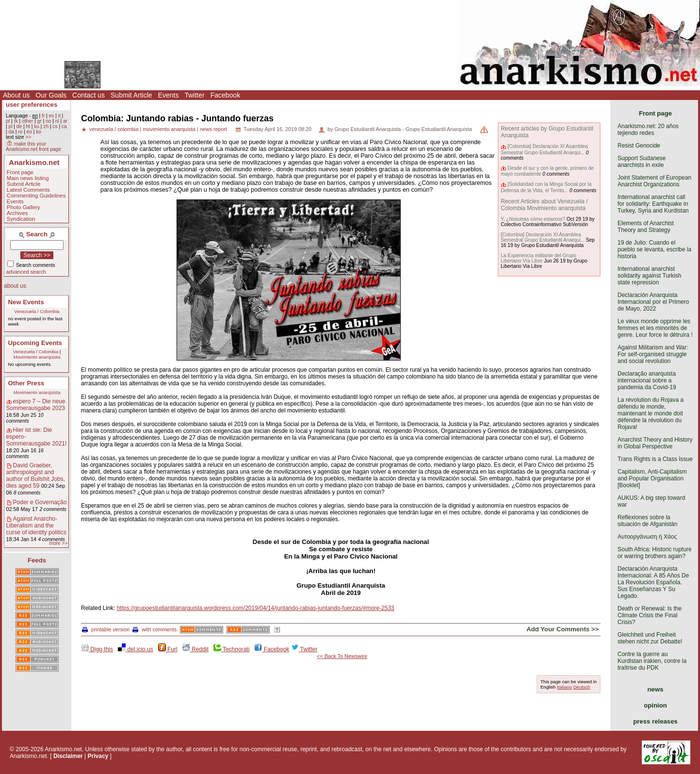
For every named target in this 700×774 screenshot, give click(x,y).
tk (16, 121)
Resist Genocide (639, 146)
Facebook (225, 95)
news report (213, 129)
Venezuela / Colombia (37, 311)
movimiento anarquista (169, 129)
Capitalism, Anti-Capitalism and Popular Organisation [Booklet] (652, 478)
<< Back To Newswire (342, 656)
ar (65, 121)
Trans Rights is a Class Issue (655, 459)
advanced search (26, 272)
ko (39, 132)
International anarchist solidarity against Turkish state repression (649, 276)
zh (46, 126)
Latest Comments (28, 190)
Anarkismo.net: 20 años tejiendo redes (648, 130)
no (48, 121)
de (19, 126)
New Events (26, 302)
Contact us (89, 95)
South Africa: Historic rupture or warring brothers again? (655, 553)
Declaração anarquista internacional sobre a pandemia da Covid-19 (647, 380)
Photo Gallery (24, 207)
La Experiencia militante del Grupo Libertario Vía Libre (538, 258)
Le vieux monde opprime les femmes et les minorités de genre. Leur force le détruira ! (655, 328)
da (11, 132)
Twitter (194, 95)
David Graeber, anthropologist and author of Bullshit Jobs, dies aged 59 (36, 476)
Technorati (231, 649)
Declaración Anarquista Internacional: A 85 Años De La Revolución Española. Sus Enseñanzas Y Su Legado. (653, 582)
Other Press (26, 383)
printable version (106, 629)
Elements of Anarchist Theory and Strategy (646, 227)
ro (20, 132)
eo (29, 132)
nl (57, 121)
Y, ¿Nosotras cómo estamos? (533, 219)
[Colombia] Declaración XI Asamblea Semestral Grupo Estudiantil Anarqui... (544, 149)
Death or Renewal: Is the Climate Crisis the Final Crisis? (650, 615)
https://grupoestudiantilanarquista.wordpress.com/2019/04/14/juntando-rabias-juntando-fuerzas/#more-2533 (255, 608)
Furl (168, 649)
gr (40, 121)
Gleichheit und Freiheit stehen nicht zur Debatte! (650, 638)
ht (28, 126)
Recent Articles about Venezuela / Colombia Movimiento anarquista (544, 205)
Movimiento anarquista (37, 357)
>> (28, 137)
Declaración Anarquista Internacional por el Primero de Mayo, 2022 (653, 302)
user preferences (32, 105)
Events (169, 95)
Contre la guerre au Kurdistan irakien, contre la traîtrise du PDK (652, 661)
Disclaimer (68, 756)
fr (43, 116)
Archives (17, 213)
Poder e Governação (40, 502)
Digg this (97, 649)
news (656, 689)
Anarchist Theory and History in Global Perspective (655, 443)
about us (15, 286)
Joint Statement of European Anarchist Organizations (654, 181)
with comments (155, 629)
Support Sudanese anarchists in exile (642, 162)
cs (55, 126)
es (52, 116)
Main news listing (28, 178)
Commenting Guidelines (36, 196)
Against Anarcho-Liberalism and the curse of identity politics (36, 526)
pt (8, 121)
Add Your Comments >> (562, 629)
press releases (655, 721)
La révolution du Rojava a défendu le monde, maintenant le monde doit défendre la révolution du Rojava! (651, 413)
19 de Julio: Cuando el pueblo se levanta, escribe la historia (654, 249)
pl (10, 126)
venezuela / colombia (114, 129)
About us (16, 95)
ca (64, 126)
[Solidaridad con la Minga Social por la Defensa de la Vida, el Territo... (546, 187)
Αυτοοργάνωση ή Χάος (647, 537)
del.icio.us (136, 649)
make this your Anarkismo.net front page (33, 147)
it (59, 116)
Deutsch (582, 687)
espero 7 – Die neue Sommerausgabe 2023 (36, 405)
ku (37, 126)
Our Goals (51, 95)
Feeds (37, 560)
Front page (20, 172)
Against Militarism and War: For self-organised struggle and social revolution (653, 354)
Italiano (564, 687)
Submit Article (131, 95)
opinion (655, 705)
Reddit (195, 649)
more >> (58, 543)
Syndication (21, 219)
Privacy (98, 756)
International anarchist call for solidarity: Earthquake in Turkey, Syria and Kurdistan (653, 204)
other (27, 121)
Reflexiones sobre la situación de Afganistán (647, 521)
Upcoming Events (35, 343)
